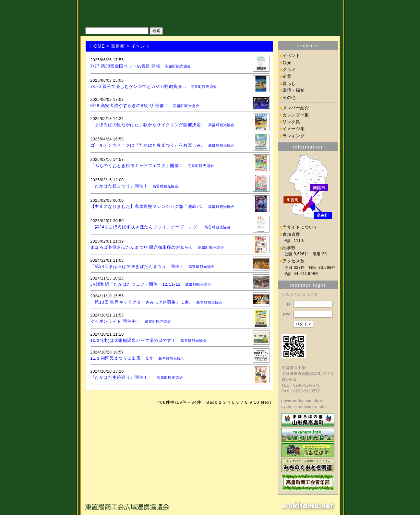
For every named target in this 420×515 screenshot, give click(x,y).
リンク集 (291, 122)
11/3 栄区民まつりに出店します (122, 358)
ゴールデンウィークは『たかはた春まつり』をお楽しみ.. (147, 145)
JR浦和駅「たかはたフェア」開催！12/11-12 (136, 284)
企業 (287, 76)
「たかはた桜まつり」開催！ (119, 186)
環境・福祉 (294, 90)
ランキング (294, 136)
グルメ (289, 70)
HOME (98, 46)
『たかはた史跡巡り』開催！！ (121, 377)
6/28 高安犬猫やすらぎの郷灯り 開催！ (130, 106)
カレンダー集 (296, 115)
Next (266, 402)
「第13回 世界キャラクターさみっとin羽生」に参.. (141, 302)
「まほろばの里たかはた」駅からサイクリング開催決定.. (147, 125)
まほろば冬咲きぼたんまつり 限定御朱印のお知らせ (142, 247)
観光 (287, 62)
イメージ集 (294, 129)
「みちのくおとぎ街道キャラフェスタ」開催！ (137, 166)
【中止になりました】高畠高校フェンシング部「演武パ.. (147, 206)
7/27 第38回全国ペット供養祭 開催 (126, 66)
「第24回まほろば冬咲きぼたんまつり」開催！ (137, 266)
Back (212, 402)
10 (257, 402)
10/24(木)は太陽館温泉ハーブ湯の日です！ (133, 340)
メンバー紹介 (296, 108)
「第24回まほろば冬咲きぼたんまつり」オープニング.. (145, 227)
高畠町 (118, 46)
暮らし (289, 84)
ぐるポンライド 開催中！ (115, 321)
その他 (289, 97)
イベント (291, 56)
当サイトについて (300, 227)
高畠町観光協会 (178, 66)
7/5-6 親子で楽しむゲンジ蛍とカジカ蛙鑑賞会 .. (138, 86)
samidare (313, 401)
